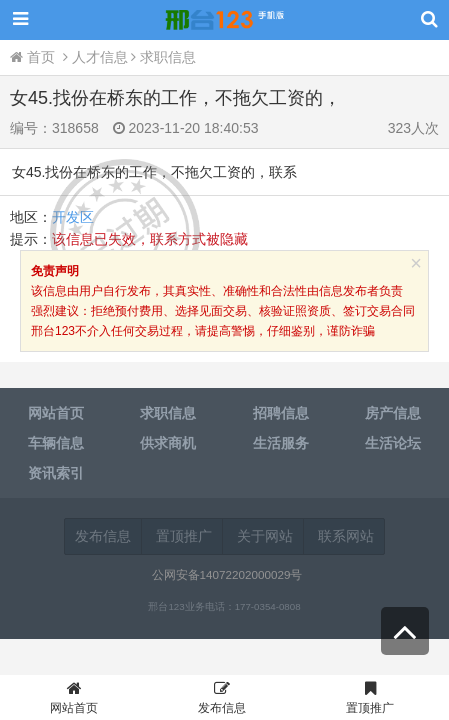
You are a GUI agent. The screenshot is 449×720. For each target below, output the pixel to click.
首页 (34, 57)
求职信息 (168, 57)
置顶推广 (184, 536)
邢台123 (225, 20)
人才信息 (100, 57)
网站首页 (74, 700)
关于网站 (265, 536)
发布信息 (103, 536)
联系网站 (346, 536)
